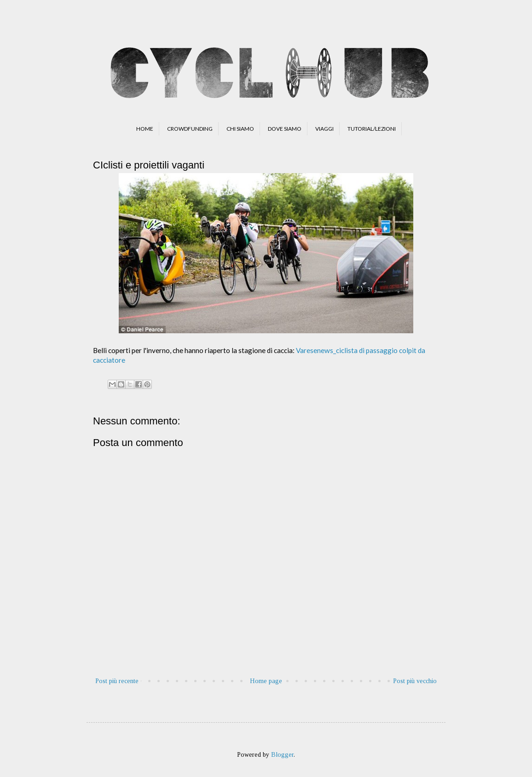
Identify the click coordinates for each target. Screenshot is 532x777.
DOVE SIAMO (285, 129)
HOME (145, 129)
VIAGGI (324, 129)
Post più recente (117, 681)
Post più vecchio (415, 681)
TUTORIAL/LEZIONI (372, 129)
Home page (266, 681)
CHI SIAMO (240, 129)
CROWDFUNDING (190, 129)
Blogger (282, 755)
